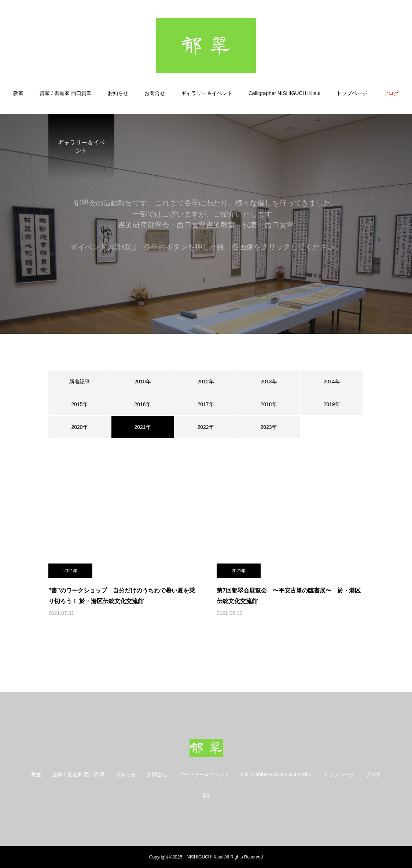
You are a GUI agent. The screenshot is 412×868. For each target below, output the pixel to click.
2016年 (142, 404)
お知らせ (118, 93)
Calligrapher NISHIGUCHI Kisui (284, 93)
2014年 (332, 382)
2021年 (71, 571)
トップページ (352, 93)
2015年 (79, 404)
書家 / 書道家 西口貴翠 (66, 93)
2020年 (79, 427)
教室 (18, 93)
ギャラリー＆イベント (207, 93)
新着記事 (80, 382)
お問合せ (155, 93)
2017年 (205, 404)
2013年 (268, 382)
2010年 (142, 382)
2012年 (205, 382)
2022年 (205, 427)
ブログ (391, 93)
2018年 (268, 404)
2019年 (332, 404)
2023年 (268, 427)
